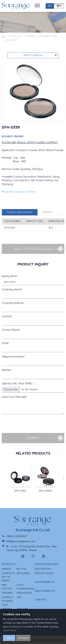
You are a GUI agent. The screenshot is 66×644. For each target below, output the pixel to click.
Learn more (10, 630)
